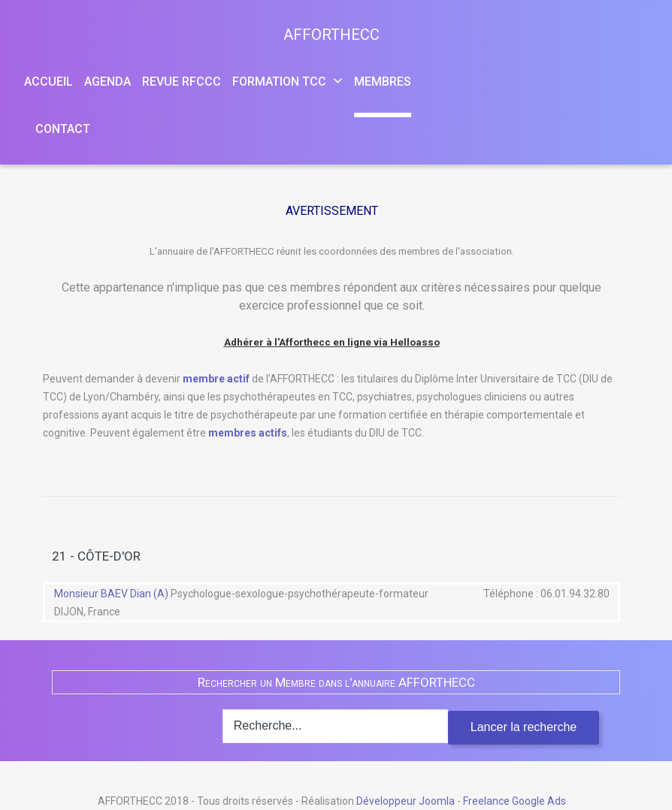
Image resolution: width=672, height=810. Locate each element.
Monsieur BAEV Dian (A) (112, 594)
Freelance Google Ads (515, 801)
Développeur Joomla (406, 801)
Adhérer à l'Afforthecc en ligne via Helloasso (332, 342)
